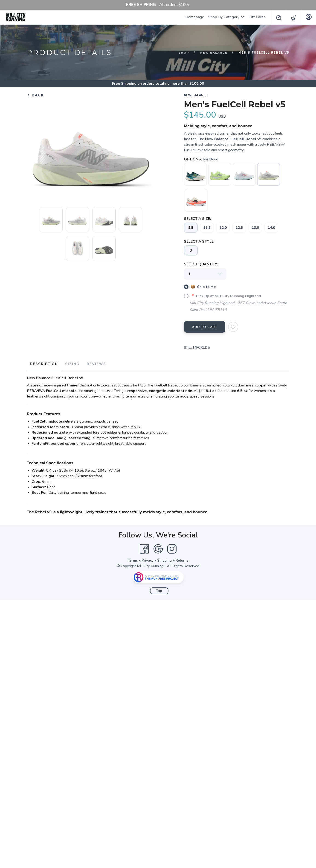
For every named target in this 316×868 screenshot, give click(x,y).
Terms (132, 559)
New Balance (213, 53)
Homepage (193, 17)
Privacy (147, 559)
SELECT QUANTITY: (201, 264)
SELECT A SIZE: (197, 219)
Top (159, 589)
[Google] (158, 548)
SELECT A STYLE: (199, 241)
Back (35, 95)
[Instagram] (172, 548)
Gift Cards (256, 17)
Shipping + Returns (173, 559)
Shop (183, 53)
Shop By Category (222, 17)
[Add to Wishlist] (233, 327)
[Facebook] (144, 548)
